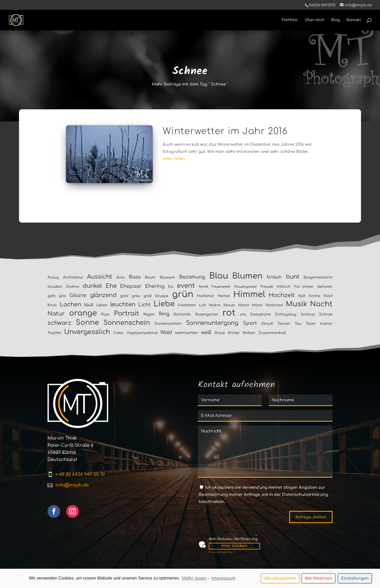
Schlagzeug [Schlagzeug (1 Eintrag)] (286, 314)
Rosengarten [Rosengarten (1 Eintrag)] (207, 314)
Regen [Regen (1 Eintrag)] (149, 314)
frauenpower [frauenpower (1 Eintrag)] (246, 287)
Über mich (315, 20)
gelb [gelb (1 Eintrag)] (51, 296)
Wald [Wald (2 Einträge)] (166, 332)
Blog (335, 20)
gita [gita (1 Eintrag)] (62, 296)
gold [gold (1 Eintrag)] (124, 296)
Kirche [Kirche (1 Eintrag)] (314, 296)
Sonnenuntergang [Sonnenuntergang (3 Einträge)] (212, 323)
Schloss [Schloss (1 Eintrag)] (308, 314)
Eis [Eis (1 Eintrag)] (171, 287)
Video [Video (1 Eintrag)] (118, 333)
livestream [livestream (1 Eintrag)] (187, 305)
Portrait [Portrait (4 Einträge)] (127, 314)
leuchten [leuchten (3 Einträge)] (123, 304)
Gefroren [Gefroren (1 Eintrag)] (325, 287)
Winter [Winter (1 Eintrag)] (234, 333)
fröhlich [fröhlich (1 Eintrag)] (284, 287)
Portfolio (290, 20)
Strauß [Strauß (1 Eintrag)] (267, 324)
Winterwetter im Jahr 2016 (225, 131)
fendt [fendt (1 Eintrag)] (203, 287)
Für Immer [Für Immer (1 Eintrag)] (304, 287)
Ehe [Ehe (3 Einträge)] (111, 286)
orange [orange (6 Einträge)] (83, 313)
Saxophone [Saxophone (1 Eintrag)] (260, 314)
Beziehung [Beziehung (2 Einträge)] (192, 277)
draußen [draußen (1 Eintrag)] (55, 287)
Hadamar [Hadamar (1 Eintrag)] (206, 296)
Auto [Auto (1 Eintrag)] (121, 277)
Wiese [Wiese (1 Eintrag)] (220, 333)
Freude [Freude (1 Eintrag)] (267, 287)
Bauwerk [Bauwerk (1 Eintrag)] (167, 277)
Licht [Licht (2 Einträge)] (144, 305)
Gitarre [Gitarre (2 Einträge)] (78, 295)
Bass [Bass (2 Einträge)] (135, 277)
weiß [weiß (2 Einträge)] (206, 332)
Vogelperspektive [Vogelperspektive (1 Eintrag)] (142, 333)
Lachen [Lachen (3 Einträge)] (70, 304)
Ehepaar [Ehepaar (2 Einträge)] (131, 286)
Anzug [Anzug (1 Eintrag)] (53, 277)
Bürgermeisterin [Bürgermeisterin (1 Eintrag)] (318, 277)
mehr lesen (174, 159)
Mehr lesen (194, 579)
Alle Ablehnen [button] (318, 579)
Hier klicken (234, 546)
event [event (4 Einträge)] (186, 286)
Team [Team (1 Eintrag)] (311, 324)
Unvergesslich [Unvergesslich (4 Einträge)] (87, 332)
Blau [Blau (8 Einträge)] (219, 276)
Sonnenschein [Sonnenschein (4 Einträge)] (127, 323)
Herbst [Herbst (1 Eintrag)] (224, 296)
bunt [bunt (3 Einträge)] (293, 277)
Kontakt (354, 20)
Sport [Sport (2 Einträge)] (250, 323)
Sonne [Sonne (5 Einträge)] (87, 323)
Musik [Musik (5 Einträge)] (296, 304)
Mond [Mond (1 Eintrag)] (244, 305)
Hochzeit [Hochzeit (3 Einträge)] (282, 295)
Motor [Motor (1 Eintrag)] (257, 305)
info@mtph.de (72, 485)
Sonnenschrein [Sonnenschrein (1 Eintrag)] (168, 324)
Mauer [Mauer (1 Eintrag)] (229, 305)
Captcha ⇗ (222, 552)
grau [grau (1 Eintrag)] (136, 296)
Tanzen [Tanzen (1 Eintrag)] (284, 324)
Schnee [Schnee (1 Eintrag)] (326, 314)
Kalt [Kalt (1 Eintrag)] (302, 296)
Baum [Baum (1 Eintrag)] (150, 277)
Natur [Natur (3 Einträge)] (56, 314)
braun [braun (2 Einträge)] (274, 277)
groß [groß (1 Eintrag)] (148, 296)
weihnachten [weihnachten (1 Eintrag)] (187, 333)
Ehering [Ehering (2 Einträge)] (155, 286)
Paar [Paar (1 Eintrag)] (105, 314)
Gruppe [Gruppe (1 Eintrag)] (162, 296)
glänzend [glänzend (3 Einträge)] (103, 295)
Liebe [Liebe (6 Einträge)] (164, 304)
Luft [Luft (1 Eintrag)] (203, 305)
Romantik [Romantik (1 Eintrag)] (182, 314)
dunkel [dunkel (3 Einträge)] (92, 286)
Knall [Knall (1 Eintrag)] (52, 305)
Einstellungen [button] (355, 579)
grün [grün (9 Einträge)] (183, 294)
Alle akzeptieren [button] (280, 579)
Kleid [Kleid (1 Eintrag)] (328, 296)
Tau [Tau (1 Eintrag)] (298, 324)
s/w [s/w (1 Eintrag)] (243, 314)
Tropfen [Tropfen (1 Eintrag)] (54, 333)
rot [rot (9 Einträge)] (229, 313)
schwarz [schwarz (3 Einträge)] (59, 323)
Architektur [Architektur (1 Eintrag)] (73, 277)
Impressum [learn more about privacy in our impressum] (223, 579)
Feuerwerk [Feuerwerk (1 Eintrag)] (221, 287)
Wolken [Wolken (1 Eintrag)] (249, 333)
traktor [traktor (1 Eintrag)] (326, 324)
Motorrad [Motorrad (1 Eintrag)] (274, 305)
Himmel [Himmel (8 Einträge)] (249, 294)
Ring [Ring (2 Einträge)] (164, 314)
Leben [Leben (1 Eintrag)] (102, 305)
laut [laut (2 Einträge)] (89, 305)
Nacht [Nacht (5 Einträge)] (321, 304)
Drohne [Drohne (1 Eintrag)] (73, 287)
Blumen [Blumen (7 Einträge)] (247, 276)
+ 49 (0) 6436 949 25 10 (80, 474)
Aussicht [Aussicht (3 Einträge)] (100, 277)
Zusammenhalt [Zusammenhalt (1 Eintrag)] (272, 333)
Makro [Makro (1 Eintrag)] (215, 305)
